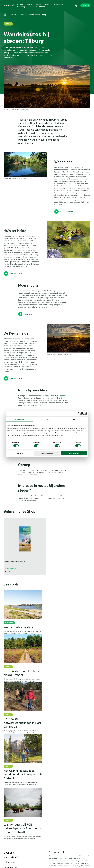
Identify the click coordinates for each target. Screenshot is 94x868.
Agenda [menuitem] (20, 4)
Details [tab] (47, 419)
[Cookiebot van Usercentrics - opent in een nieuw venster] (79, 414)
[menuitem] (9, 5)
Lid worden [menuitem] (40, 7)
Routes (14, 15)
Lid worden (10, 862)
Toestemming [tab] (19, 419)
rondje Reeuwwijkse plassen (55, 396)
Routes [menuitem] (30, 4)
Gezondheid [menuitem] (59, 4)
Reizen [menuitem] (38, 4)
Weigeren (20, 453)
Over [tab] (75, 419)
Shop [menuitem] (31, 7)
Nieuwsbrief (11, 858)
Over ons (9, 853)
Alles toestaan (74, 453)
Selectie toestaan (47, 453)
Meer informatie (66, 212)
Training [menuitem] (47, 4)
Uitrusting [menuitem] (21, 7)
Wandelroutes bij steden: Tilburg (34, 15)
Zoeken (84, 5)
